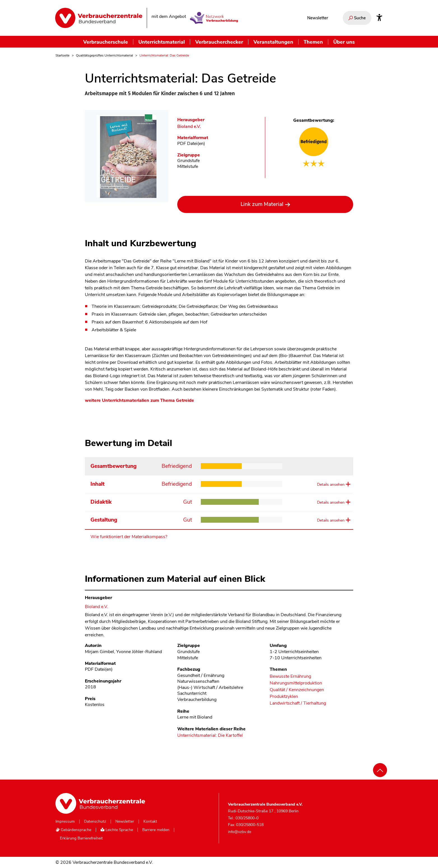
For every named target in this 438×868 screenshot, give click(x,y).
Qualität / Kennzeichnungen (297, 690)
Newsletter (318, 18)
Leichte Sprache (117, 830)
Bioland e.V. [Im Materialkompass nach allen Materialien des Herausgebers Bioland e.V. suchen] (189, 127)
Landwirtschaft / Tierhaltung (298, 703)
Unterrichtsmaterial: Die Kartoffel (210, 736)
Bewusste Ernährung (290, 676)
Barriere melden (156, 830)
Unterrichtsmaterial (162, 42)
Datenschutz (95, 822)
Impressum (65, 822)
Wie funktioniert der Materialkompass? (129, 537)
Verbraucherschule (106, 42)
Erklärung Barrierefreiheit (81, 838)
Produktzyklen (284, 697)
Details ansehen (331, 485)
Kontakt (150, 822)
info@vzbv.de (240, 832)
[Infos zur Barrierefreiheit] (379, 18)
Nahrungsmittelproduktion (296, 683)
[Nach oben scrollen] (380, 770)
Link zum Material (262, 204)
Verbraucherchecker (219, 42)
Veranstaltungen (273, 42)
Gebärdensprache (73, 830)
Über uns (344, 42)
